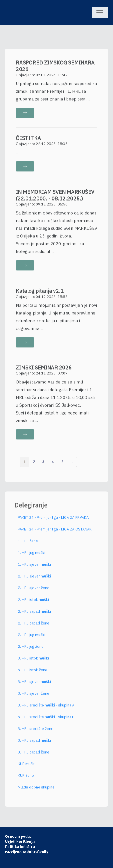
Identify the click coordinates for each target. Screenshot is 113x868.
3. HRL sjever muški (34, 684)
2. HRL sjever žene (34, 590)
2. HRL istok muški (33, 602)
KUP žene (26, 778)
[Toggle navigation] (100, 13)
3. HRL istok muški (33, 661)
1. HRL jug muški (31, 555)
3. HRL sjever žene (34, 696)
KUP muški (27, 766)
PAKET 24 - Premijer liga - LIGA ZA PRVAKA (53, 520)
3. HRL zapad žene (34, 755)
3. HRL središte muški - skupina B (46, 719)
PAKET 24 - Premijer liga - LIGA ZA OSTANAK (55, 532)
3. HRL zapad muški (34, 743)
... (72, 464)
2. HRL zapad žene (34, 626)
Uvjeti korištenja (20, 841)
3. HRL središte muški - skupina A (46, 708)
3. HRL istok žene (33, 672)
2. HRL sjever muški (34, 579)
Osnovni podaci (19, 836)
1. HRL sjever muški (34, 567)
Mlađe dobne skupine (36, 790)
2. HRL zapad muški (34, 614)
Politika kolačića (20, 847)
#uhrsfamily (38, 852)
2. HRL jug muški (31, 637)
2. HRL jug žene (31, 649)
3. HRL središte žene (36, 731)
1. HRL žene (28, 543)
